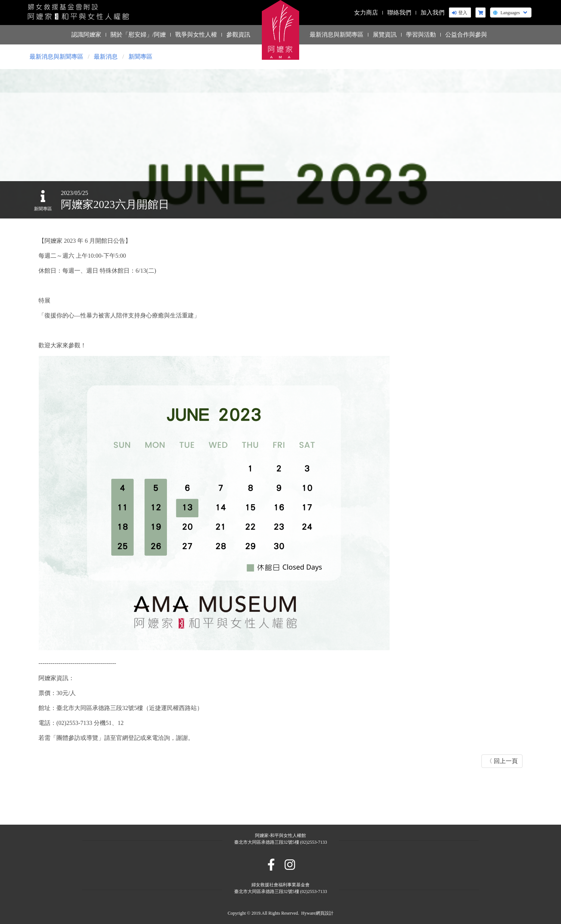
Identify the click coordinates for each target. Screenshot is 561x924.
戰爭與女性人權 (196, 35)
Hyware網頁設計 (317, 913)
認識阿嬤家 (86, 35)
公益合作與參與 (466, 35)
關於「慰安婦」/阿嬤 (138, 35)
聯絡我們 (399, 13)
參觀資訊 (238, 35)
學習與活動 (421, 35)
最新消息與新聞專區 (337, 35)
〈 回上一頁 (502, 761)
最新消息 (106, 57)
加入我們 (433, 13)
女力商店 (366, 13)
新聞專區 (140, 57)
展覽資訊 (385, 35)
